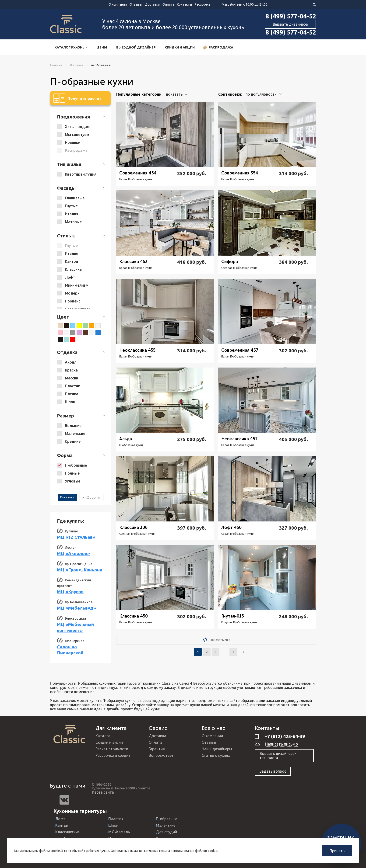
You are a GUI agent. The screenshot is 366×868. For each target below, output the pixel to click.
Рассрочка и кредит (113, 755)
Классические (67, 832)
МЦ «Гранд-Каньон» (80, 570)
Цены (102, 47)
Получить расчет (77, 98)
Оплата (168, 4)
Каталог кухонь (71, 47)
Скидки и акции (180, 47)
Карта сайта (103, 792)
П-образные (167, 819)
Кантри (62, 825)
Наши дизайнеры (217, 749)
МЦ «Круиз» (70, 592)
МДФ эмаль (119, 832)
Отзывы (136, 4)
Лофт (60, 819)
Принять (337, 851)
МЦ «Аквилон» (73, 553)
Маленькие (166, 825)
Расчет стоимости (112, 749)
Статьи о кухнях (216, 755)
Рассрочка (202, 4)
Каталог (103, 736)
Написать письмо (281, 744)
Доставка (152, 4)
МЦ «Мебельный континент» (75, 627)
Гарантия (157, 749)
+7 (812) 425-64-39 (285, 736)
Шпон (113, 825)
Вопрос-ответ (161, 755)
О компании (118, 4)
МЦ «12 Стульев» (76, 537)
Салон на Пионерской (70, 650)
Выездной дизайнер (136, 47)
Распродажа (218, 48)
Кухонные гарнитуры (80, 811)
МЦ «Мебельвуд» (76, 608)
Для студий (166, 832)
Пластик (116, 819)
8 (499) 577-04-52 (291, 16)
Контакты (184, 4)
